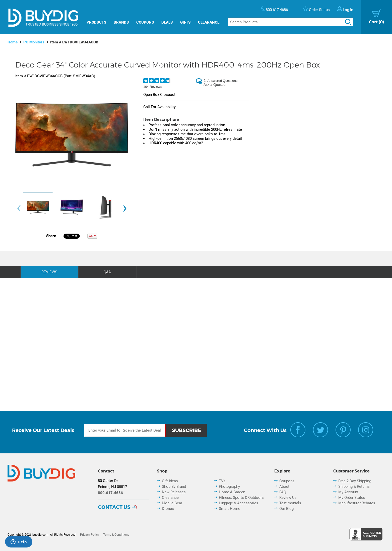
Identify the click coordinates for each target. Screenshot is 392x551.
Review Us (288, 498)
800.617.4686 (110, 493)
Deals (167, 22)
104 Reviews (153, 87)
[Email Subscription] (124, 430)
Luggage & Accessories (239, 503)
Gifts (185, 22)
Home (13, 42)
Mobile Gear (172, 503)
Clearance (209, 22)
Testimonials (290, 503)
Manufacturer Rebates (357, 503)
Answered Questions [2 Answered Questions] (222, 81)
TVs (222, 481)
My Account (348, 492)
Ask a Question (215, 85)
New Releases (174, 492)
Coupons (145, 22)
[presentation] (19, 209)
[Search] (290, 22)
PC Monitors (34, 42)
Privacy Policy (90, 535)
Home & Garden (232, 492)
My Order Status (352, 498)
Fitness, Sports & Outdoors (241, 498)
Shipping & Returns (354, 487)
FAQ (283, 492)
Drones (168, 509)
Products (96, 22)
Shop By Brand (174, 487)
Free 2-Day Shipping (355, 481)
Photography (229, 487)
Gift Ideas (170, 481)
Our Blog (286, 509)
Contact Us (114, 507)
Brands (121, 22)
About (284, 487)
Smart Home (230, 509)
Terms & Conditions (116, 535)
